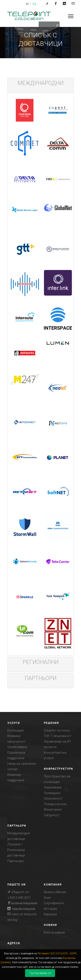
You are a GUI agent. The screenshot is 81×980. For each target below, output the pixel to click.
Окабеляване (17, 747)
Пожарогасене (55, 804)
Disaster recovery (57, 730)
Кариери (50, 914)
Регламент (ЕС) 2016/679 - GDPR (57, 954)
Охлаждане (52, 793)
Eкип (47, 898)
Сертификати (54, 903)
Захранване (53, 787)
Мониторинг (53, 809)
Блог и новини (54, 932)
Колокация (15, 730)
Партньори (15, 861)
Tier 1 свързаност (58, 736)
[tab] (41, 83)
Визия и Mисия (55, 892)
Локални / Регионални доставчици (16, 850)
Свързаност (53, 798)
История (50, 909)
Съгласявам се (40, 973)
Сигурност (52, 815)
